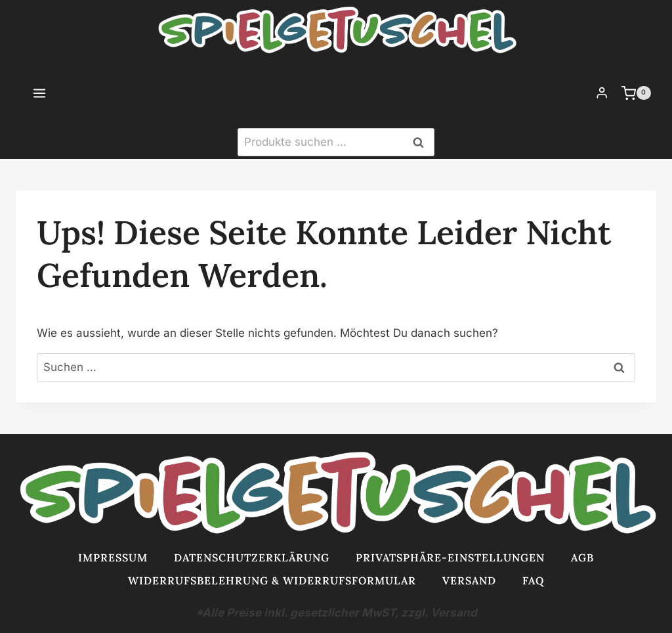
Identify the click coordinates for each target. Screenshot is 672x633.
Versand (469, 580)
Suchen (422, 142)
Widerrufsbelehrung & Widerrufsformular (272, 580)
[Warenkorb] (644, 93)
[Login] (602, 93)
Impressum (113, 557)
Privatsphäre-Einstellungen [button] (450, 557)
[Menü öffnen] (26, 93)
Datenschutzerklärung (252, 557)
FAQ (533, 580)
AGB (582, 557)
